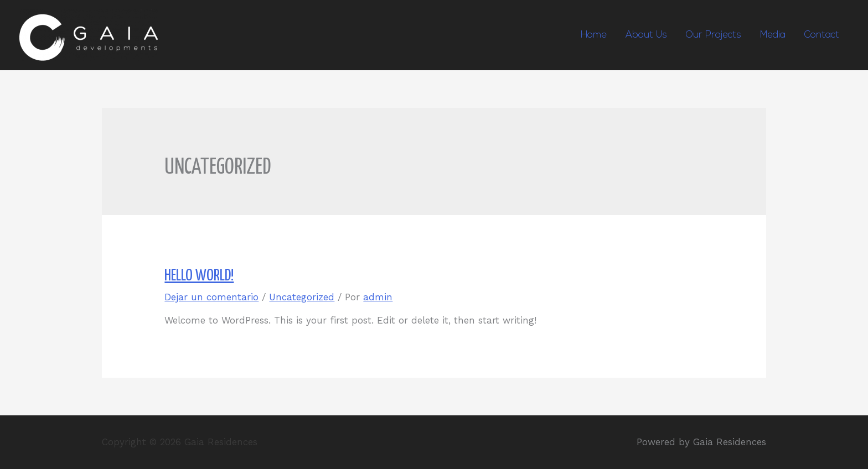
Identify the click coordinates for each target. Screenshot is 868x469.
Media (773, 35)
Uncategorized (302, 297)
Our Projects (714, 35)
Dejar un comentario (211, 297)
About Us (646, 35)
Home (594, 35)
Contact (822, 35)
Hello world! (199, 276)
